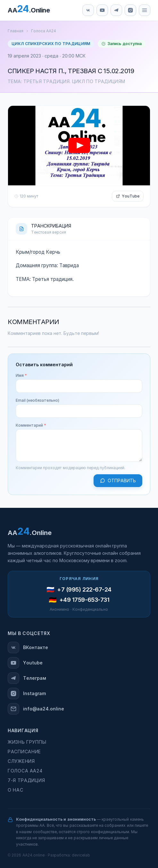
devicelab (81, 855)
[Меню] (145, 10)
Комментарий (31, 425)
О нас (15, 790)
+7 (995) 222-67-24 (84, 590)
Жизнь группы (27, 742)
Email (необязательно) (37, 400)
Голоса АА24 (44, 31)
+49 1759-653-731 (84, 600)
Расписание (24, 752)
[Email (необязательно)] (79, 411)
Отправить (118, 481)
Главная (16, 31)
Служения (21, 761)
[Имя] (79, 386)
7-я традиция (26, 780)
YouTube (128, 196)
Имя (21, 376)
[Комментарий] (79, 446)
